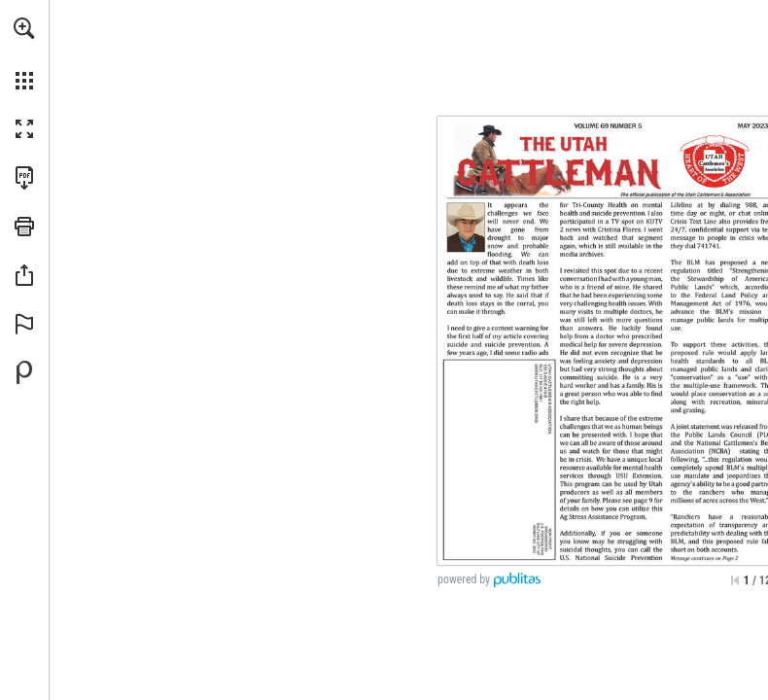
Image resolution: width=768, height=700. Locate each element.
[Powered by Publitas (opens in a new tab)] (24, 372)
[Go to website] (537, 393)
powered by (464, 579)
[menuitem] (24, 53)
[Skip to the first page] (735, 580)
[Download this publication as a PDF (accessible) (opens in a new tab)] (24, 178)
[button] (24, 28)
